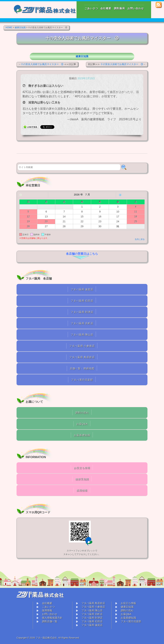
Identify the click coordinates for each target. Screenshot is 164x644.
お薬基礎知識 (82, 435)
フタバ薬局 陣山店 (82, 335)
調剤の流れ (82, 413)
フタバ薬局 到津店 (82, 312)
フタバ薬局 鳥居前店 (82, 357)
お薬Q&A (82, 424)
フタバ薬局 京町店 (82, 323)
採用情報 (82, 490)
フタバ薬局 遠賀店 (82, 289)
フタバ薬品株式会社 (46, 638)
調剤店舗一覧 (50, 621)
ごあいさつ (48, 607)
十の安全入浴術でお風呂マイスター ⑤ (42, 64)
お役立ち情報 (82, 468)
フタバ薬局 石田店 (82, 301)
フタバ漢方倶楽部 (82, 380)
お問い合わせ (50, 614)
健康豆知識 (82, 56)
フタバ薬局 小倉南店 (82, 346)
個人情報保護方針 (52, 618)
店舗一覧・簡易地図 (82, 368)
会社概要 (47, 603)
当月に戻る (140, 239)
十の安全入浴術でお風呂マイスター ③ (122, 64)
